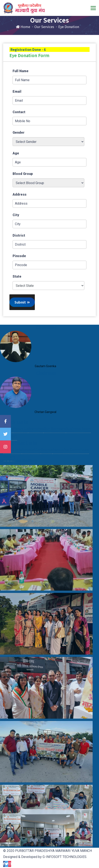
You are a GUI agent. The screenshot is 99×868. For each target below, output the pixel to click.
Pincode (19, 256)
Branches (36, 437)
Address (20, 194)
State (17, 276)
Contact (19, 112)
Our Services (44, 27)
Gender (19, 133)
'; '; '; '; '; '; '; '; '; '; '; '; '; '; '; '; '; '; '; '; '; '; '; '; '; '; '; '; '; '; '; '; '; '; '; (48, 286)
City (16, 215)
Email (17, 92)
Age (16, 153)
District (19, 235)
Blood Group (23, 174)
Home (23, 27)
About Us (21, 437)
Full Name (21, 71)
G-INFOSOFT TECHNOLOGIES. (65, 857)
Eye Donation (69, 27)
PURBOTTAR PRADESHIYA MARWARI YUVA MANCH (53, 851)
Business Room (78, 437)
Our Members (55, 437)
